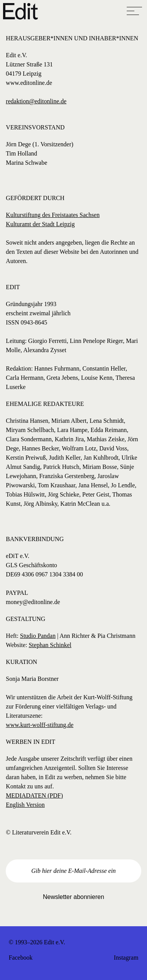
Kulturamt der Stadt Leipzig (40, 224)
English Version (25, 805)
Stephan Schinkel (50, 645)
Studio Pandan (38, 636)
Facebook (21, 958)
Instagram (126, 958)
